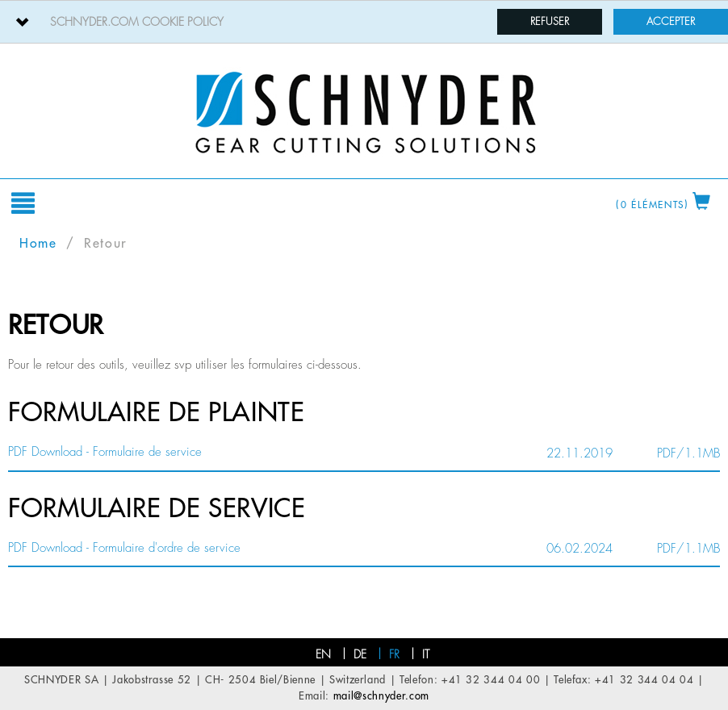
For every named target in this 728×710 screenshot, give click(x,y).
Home (38, 244)
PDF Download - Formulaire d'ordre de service (124, 548)
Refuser (550, 21)
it (426, 654)
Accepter (671, 21)
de (360, 654)
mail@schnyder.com (381, 696)
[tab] (364, 22)
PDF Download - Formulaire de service (105, 452)
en (323, 654)
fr (394, 654)
